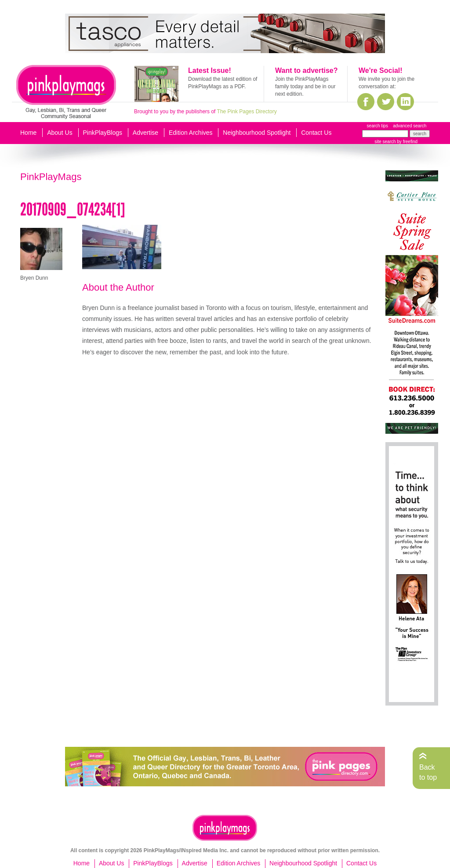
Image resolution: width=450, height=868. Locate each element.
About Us (60, 133)
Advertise (145, 133)
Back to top (428, 772)
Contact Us (316, 133)
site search (385, 142)
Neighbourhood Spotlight (257, 133)
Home (28, 133)
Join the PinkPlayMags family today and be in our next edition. (305, 86)
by (407, 142)
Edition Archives (191, 133)
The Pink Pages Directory (247, 112)
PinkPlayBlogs (103, 133)
